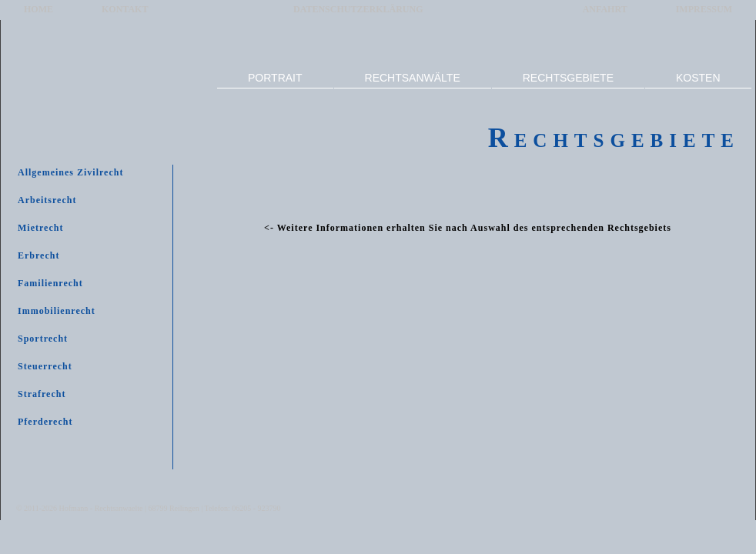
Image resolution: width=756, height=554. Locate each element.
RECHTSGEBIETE (568, 78)
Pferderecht (45, 422)
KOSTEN (698, 78)
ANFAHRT (605, 9)
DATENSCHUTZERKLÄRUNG (358, 9)
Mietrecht (40, 228)
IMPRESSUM (704, 9)
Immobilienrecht (57, 311)
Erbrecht (38, 255)
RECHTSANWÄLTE (413, 78)
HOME (38, 9)
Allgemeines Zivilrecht (70, 172)
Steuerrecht (45, 366)
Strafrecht (42, 394)
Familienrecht (50, 283)
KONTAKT (125, 9)
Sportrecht (43, 339)
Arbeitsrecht (47, 200)
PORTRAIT (275, 78)
